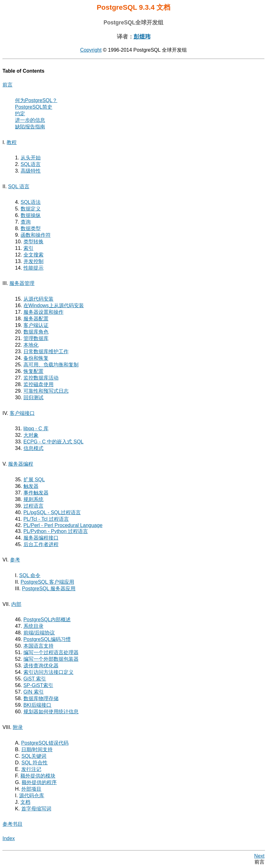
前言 (8, 85)
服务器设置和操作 (44, 312)
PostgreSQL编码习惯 (47, 639)
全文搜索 (33, 255)
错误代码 (45, 743)
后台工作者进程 (41, 544)
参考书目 (13, 824)
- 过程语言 (52, 512)
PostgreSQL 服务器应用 (49, 589)
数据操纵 (31, 215)
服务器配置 (36, 319)
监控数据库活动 (41, 378)
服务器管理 (22, 283)
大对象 (31, 435)
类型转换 (33, 242)
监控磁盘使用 (39, 384)
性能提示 (33, 268)
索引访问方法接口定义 (49, 672)
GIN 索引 (34, 692)
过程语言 (33, 506)
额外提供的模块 (38, 776)
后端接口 (38, 705)
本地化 (31, 345)
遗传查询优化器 (41, 666)
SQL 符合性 (34, 763)
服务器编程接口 (41, 538)
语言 (31, 164)
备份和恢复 (36, 358)
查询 (26, 222)
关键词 (34, 756)
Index (9, 838)
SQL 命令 (30, 575)
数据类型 (31, 228)
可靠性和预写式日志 (46, 391)
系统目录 (33, 626)
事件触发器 (36, 493)
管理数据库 (36, 338)
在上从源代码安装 (54, 305)
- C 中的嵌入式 (54, 442)
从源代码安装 (39, 299)
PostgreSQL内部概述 (47, 620)
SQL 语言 (19, 186)
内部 (16, 604)
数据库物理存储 (41, 698)
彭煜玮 (142, 37)
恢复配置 (33, 371)
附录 (18, 727)
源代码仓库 (32, 796)
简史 (34, 107)
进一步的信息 (30, 120)
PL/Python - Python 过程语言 (56, 531)
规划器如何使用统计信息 (51, 712)
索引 (28, 248)
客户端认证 (36, 325)
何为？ (36, 100)
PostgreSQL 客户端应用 (47, 582)
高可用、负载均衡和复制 (51, 365)
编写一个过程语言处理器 (51, 652)
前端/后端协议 (39, 633)
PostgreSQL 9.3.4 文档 (133, 7)
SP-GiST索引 (38, 685)
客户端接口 (22, 413)
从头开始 (31, 158)
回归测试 (33, 398)
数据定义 (31, 209)
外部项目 (31, 789)
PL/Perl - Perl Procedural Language (63, 525)
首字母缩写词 (36, 809)
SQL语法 (31, 202)
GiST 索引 (35, 679)
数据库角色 (36, 332)
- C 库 (36, 429)
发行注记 (31, 769)
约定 (20, 114)
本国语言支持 (39, 646)
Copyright (91, 50)
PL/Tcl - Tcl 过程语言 (46, 519)
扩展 (34, 480)
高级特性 (31, 171)
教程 (12, 142)
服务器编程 (21, 464)
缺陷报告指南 (30, 127)
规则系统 (33, 499)
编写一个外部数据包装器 (51, 659)
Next (259, 856)
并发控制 (33, 261)
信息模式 (33, 448)
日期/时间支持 (37, 749)
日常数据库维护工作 (46, 351)
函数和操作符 (36, 235)
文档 (25, 802)
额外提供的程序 (39, 782)
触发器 (31, 486)
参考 (15, 560)
